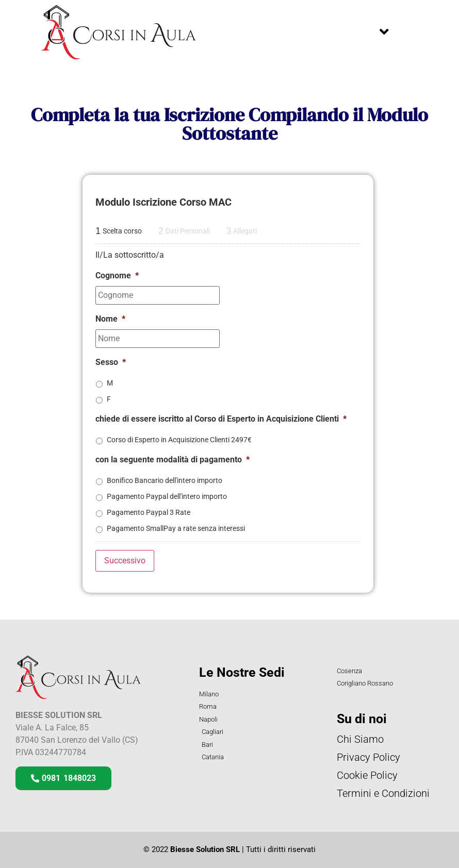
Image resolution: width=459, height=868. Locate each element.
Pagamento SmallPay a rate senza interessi (176, 528)
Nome (110, 319)
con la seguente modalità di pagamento (173, 460)
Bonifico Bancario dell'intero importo (165, 480)
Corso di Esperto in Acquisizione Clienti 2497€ (179, 440)
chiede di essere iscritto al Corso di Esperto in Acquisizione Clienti (221, 419)
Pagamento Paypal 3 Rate (149, 512)
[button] (384, 32)
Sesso (111, 362)
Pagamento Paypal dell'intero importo (167, 496)
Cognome (117, 276)
